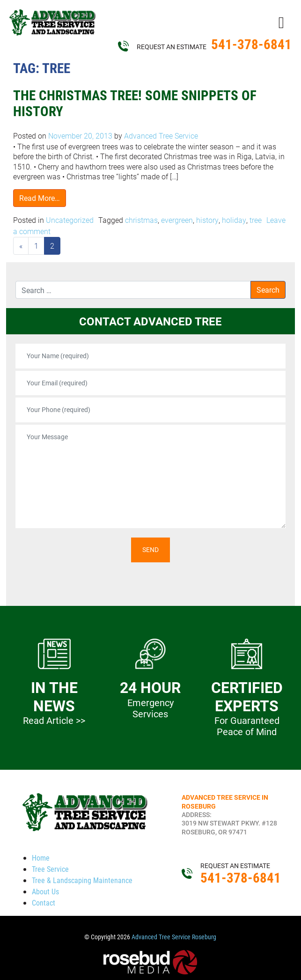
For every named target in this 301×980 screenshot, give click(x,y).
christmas (141, 220)
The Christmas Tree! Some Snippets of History (135, 103)
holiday (234, 220)
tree (256, 220)
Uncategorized (70, 220)
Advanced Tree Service (160, 136)
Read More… (40, 198)
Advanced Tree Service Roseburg (174, 937)
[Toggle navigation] (281, 22)
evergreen (177, 220)
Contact (44, 903)
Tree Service (50, 869)
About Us (45, 891)
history (207, 220)
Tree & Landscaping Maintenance (82, 880)
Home (41, 858)
